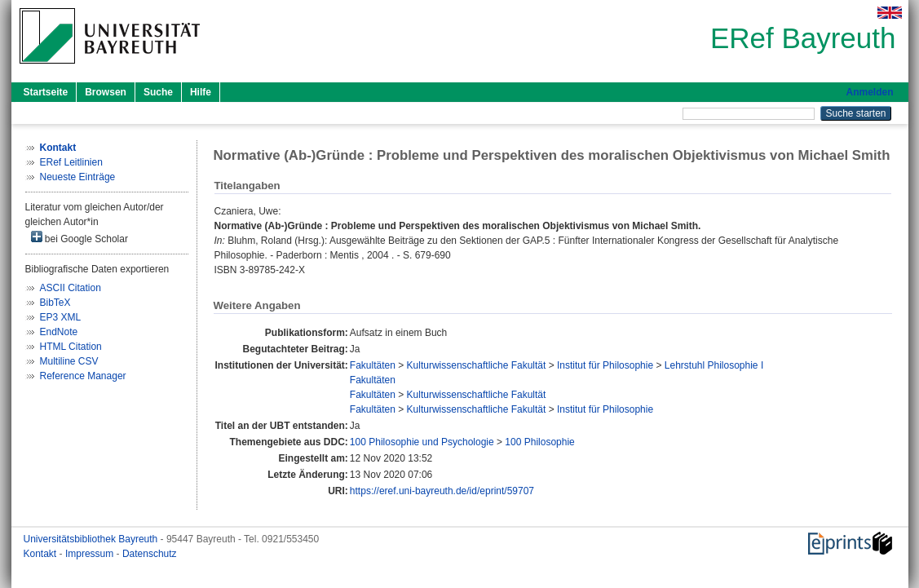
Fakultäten (373, 365)
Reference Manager (83, 376)
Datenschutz (150, 554)
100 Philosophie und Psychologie (422, 442)
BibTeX (55, 303)
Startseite (46, 92)
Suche (158, 92)
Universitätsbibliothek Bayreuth (92, 539)
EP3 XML (61, 317)
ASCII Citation (71, 288)
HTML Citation (71, 347)
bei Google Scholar (80, 238)
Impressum (91, 554)
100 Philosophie (539, 442)
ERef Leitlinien (71, 162)
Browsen (106, 92)
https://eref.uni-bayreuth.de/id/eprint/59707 (442, 491)
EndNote (59, 332)
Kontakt (42, 554)
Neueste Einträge (78, 177)
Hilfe (201, 92)
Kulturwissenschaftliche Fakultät (477, 365)
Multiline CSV (69, 361)
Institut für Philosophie (605, 365)
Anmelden (869, 92)
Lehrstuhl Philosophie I (714, 365)
